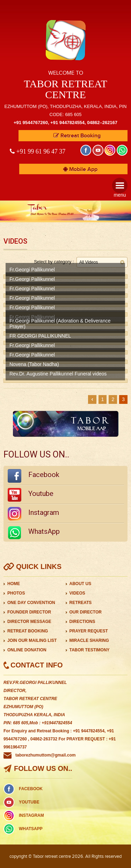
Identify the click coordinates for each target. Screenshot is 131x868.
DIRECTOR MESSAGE (29, 622)
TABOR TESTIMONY (90, 650)
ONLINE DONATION (27, 650)
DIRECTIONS (82, 622)
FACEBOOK (31, 789)
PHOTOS (16, 593)
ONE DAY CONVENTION (31, 603)
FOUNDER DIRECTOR (29, 612)
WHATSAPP (31, 829)
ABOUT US (81, 584)
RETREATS (81, 603)
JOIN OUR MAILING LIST (32, 640)
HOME (14, 584)
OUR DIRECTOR (86, 612)
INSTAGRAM (31, 815)
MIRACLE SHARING (89, 640)
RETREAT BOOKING (28, 631)
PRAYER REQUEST (89, 631)
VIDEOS (77, 593)
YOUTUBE (29, 802)
